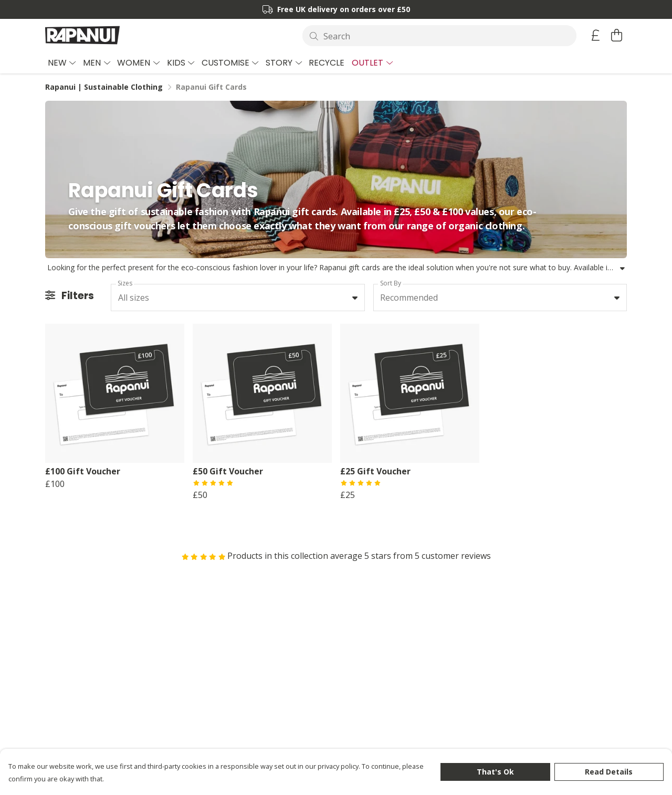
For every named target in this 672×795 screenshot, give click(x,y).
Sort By (391, 283)
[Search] (439, 36)
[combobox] (238, 298)
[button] (355, 298)
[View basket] (616, 35)
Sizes (125, 283)
